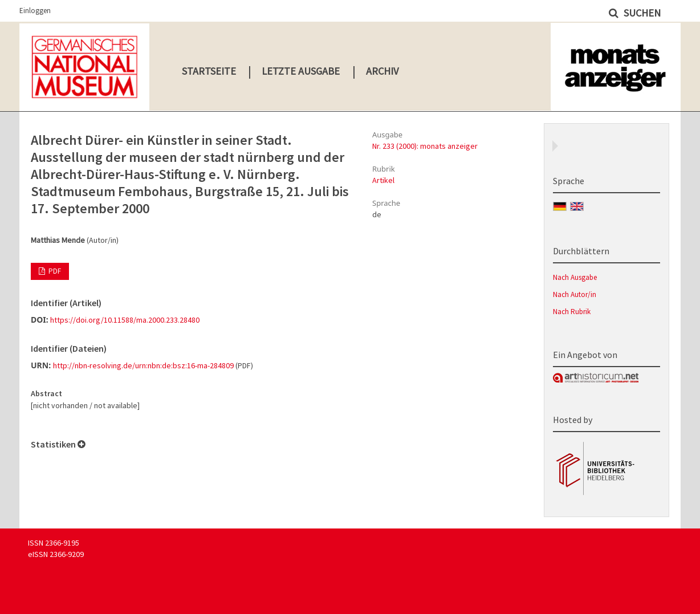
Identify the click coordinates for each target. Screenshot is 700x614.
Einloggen (35, 11)
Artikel (383, 180)
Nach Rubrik (572, 312)
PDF (54, 271)
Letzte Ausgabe (301, 71)
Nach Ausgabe (575, 277)
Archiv (382, 71)
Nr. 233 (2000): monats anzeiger (425, 146)
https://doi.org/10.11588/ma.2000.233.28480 (125, 320)
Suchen (641, 13)
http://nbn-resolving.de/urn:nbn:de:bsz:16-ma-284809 (143, 365)
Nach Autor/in (575, 294)
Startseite (209, 71)
